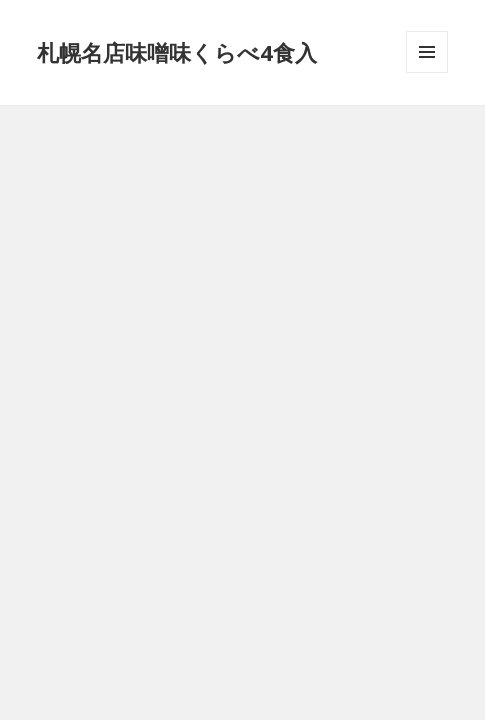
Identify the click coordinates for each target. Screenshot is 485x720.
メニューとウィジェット (427, 72)
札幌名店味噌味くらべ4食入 (177, 52)
